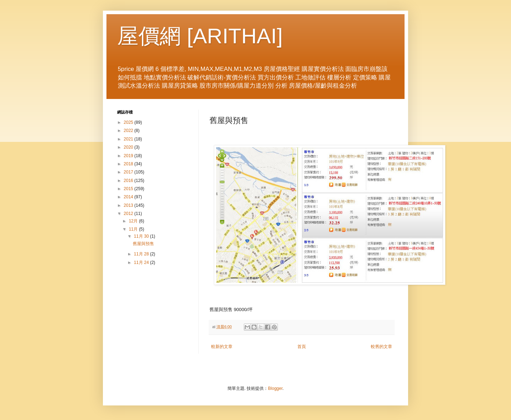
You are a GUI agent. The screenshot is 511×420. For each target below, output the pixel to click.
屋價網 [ (155, 36)
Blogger (275, 388)
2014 (129, 197)
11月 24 (142, 262)
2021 (129, 139)
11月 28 (142, 254)
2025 (129, 122)
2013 (129, 205)
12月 (134, 221)
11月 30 (142, 236)
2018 (129, 164)
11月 (134, 229)
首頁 (302, 347)
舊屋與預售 (143, 244)
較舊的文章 (381, 347)
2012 (129, 214)
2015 (129, 189)
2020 (129, 147)
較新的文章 (222, 347)
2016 (129, 181)
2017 (129, 172)
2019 (129, 156)
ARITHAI (235, 36)
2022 (129, 131)
